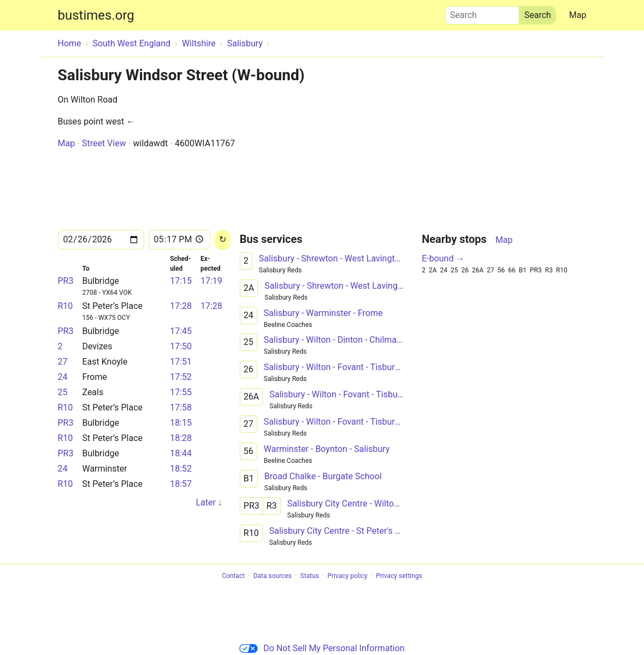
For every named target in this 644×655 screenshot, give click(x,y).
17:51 (181, 362)
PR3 (66, 281)
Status (310, 576)
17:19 (211, 281)
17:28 (181, 306)
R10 (66, 306)
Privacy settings (399, 576)
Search (482, 13)
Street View (104, 143)
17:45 (181, 331)
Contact (233, 576)
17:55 (181, 392)
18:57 (181, 484)
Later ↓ (209, 502)
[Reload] (223, 240)
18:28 (181, 438)
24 (63, 377)
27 (63, 362)
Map (578, 15)
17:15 (181, 281)
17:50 (181, 346)
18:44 (181, 453)
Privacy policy (347, 576)
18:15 (181, 423)
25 (63, 392)
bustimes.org (96, 15)
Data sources (273, 576)
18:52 (181, 469)
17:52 (181, 377)
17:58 (181, 407)
